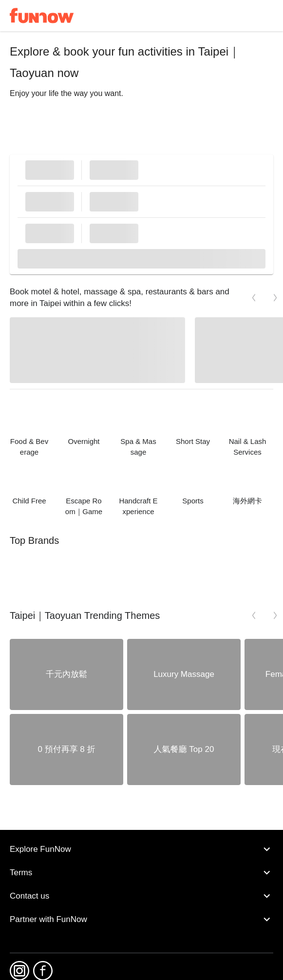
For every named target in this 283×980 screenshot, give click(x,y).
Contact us (141, 896)
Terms (141, 873)
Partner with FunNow (141, 920)
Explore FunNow (141, 849)
